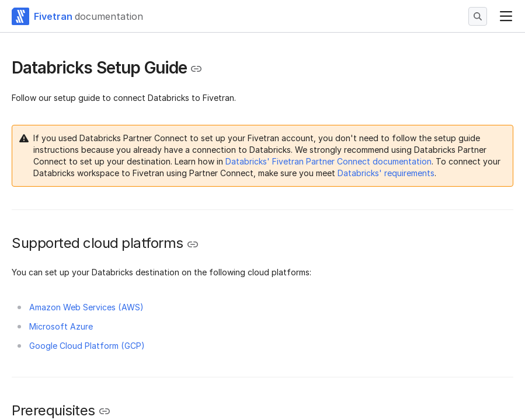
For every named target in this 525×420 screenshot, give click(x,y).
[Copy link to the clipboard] (196, 69)
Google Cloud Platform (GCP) (87, 346)
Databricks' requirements (386, 173)
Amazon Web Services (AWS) (86, 307)
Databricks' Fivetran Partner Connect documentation (328, 161)
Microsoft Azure (61, 326)
